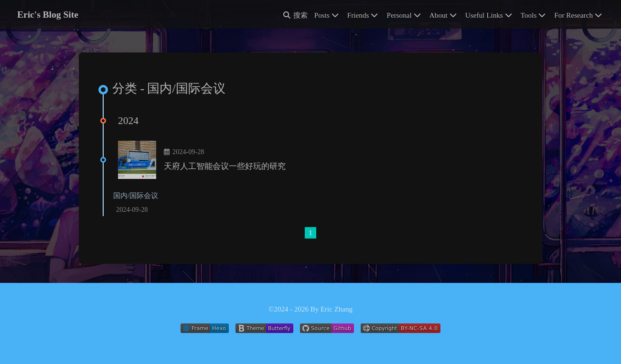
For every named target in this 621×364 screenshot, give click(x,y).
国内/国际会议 (136, 196)
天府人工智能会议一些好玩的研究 (225, 166)
